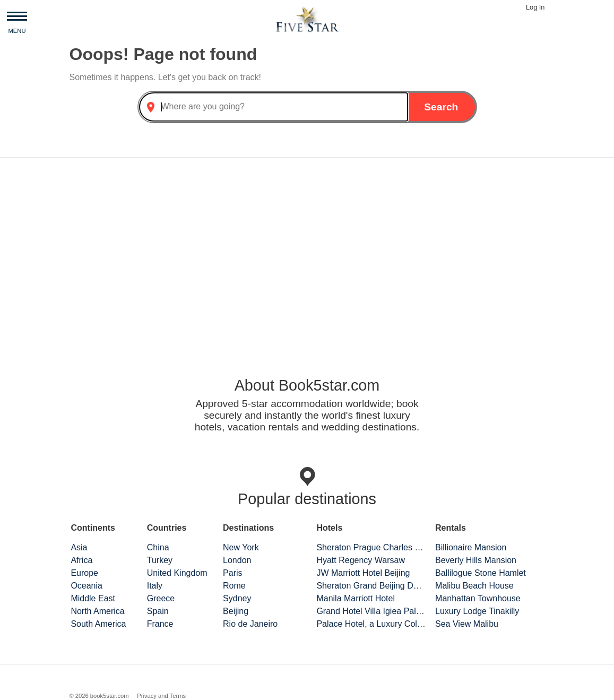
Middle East (93, 598)
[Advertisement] (307, 249)
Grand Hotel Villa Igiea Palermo (371, 611)
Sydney (237, 598)
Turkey (160, 560)
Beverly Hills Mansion (476, 560)
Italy (155, 586)
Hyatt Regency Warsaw (361, 560)
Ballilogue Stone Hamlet (481, 573)
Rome (234, 586)
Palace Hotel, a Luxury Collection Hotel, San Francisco (371, 624)
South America (98, 624)
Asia (79, 547)
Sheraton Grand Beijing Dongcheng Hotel (371, 586)
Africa (81, 560)
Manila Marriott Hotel (356, 598)
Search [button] (441, 107)
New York (241, 547)
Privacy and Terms (161, 696)
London (237, 560)
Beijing (236, 611)
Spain (158, 611)
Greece (161, 598)
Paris (232, 573)
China (158, 547)
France (160, 624)
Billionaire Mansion (471, 547)
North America (97, 611)
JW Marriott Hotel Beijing (363, 573)
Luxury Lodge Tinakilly (477, 611)
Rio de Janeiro (250, 624)
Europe (84, 573)
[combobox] (274, 107)
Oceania (87, 586)
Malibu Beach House (474, 586)
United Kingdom (177, 573)
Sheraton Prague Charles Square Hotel (371, 547)
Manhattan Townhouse (478, 598)
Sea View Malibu (467, 624)
